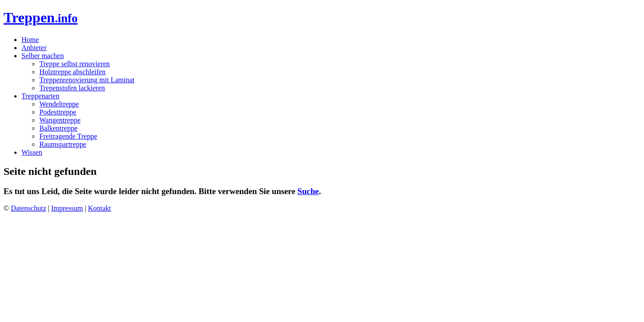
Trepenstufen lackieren (72, 88)
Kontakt (100, 208)
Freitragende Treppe (68, 136)
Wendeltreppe (59, 104)
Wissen (32, 152)
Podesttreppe (58, 112)
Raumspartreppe (63, 144)
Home (30, 40)
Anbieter (34, 48)
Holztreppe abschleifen (72, 72)
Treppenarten (40, 96)
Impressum (67, 208)
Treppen (41, 17)
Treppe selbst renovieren (75, 64)
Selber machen (43, 56)
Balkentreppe (58, 128)
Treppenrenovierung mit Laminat (87, 80)
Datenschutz (28, 208)
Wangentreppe (60, 120)
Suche (308, 191)
